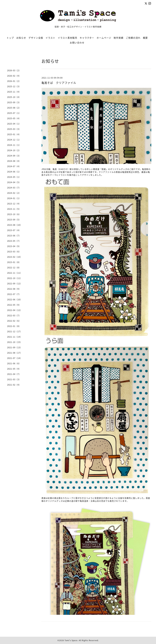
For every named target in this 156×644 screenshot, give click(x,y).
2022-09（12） (15, 283)
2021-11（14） (15, 337)
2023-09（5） (14, 220)
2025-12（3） (14, 86)
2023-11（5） (14, 209)
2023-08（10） (15, 225)
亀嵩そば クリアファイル (59, 83)
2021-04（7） (14, 374)
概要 (145, 38)
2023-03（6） (14, 252)
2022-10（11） (15, 278)
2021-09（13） (15, 347)
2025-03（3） (14, 129)
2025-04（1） (14, 124)
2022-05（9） (14, 305)
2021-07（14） (15, 358)
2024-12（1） (14, 140)
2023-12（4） (14, 204)
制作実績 (119, 38)
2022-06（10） (15, 299)
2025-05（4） (14, 118)
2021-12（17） (15, 331)
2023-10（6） (14, 214)
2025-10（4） (14, 97)
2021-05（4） (14, 369)
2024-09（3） (14, 156)
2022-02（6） (14, 321)
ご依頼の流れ (133, 38)
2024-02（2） (14, 193)
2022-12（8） (14, 268)
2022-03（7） (14, 315)
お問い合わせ (77, 43)
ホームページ (104, 38)
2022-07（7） (14, 294)
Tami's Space (71, 640)
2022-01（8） (14, 326)
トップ (10, 38)
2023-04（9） (14, 246)
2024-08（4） (14, 161)
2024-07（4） (14, 166)
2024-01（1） (14, 198)
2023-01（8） (14, 262)
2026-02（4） (14, 76)
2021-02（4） (14, 385)
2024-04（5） (14, 182)
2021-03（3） (14, 379)
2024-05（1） (14, 177)
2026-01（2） (14, 81)
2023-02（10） (15, 257)
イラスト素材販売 (67, 38)
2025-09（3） (14, 102)
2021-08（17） (15, 353)
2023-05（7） (14, 241)
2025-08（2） (14, 108)
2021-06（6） (14, 363)
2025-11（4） (14, 92)
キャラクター (87, 38)
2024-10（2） (14, 150)
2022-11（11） (15, 273)
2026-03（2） (14, 70)
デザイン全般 (36, 38)
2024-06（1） (14, 172)
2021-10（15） (15, 342)
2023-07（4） (14, 230)
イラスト (50, 38)
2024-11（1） (14, 145)
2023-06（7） (14, 236)
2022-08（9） (14, 289)
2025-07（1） (14, 113)
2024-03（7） (14, 188)
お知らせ (21, 38)
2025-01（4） (14, 134)
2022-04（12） (15, 310)
